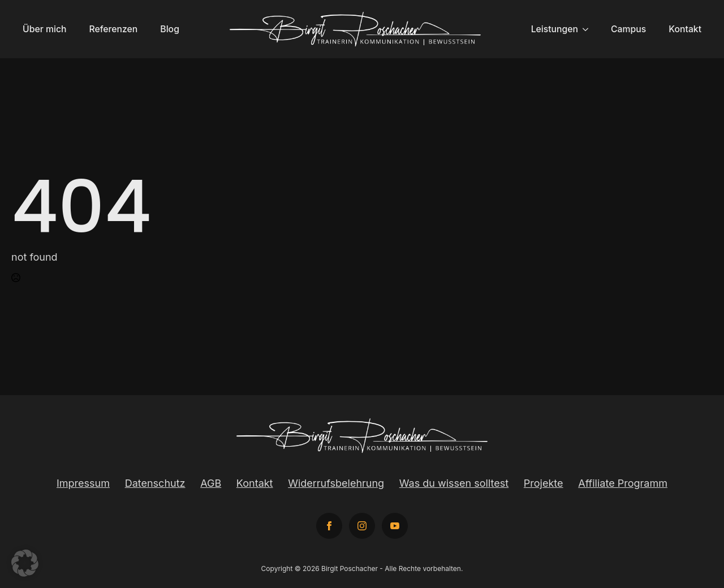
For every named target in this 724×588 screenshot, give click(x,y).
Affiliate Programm (623, 483)
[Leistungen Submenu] (589, 29)
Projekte (544, 483)
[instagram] (362, 526)
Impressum (83, 483)
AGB (211, 483)
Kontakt (685, 29)
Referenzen (113, 29)
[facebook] (329, 526)
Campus (628, 29)
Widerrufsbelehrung (336, 483)
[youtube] (395, 526)
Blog (170, 29)
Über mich (44, 29)
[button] (25, 563)
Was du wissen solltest (454, 483)
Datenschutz (155, 483)
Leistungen (555, 29)
